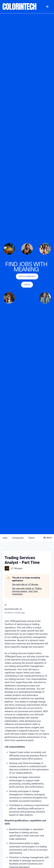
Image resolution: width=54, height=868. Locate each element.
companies (18, 538)
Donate (27, 285)
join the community (27, 276)
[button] (47, 7)
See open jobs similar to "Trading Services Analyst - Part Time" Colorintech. (27, 591)
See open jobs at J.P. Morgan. (25, 584)
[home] (20, 7)
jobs (5, 538)
